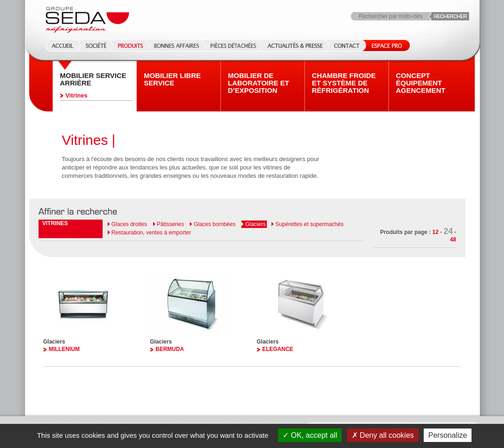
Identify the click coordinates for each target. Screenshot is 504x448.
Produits (130, 45)
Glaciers (255, 224)
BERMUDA (170, 349)
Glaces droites (129, 224)
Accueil (60, 45)
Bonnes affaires (177, 45)
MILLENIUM (64, 349)
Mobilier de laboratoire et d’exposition (258, 83)
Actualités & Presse (295, 45)
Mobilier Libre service (172, 79)
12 (436, 232)
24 (448, 231)
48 (453, 240)
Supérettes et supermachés (309, 224)
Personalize (448, 435)
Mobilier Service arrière (93, 79)
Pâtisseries (171, 224)
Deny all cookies (383, 435)
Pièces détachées (233, 45)
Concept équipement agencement (421, 83)
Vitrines (76, 95)
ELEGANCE (278, 349)
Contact (347, 45)
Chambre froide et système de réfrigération (344, 83)
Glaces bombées (214, 224)
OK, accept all (310, 435)
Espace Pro (385, 45)
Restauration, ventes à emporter (151, 233)
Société (96, 45)
